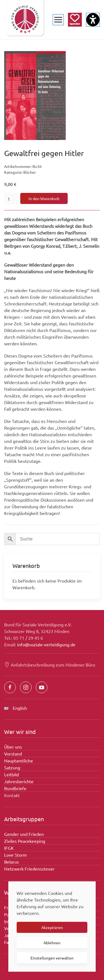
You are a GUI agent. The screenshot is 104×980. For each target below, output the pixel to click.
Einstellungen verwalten (52, 958)
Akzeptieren (52, 927)
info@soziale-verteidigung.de (46, 644)
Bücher (30, 172)
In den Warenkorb (44, 198)
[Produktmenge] (11, 199)
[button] (58, 20)
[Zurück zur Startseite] (25, 20)
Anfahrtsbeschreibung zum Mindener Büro (50, 665)
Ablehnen (52, 943)
